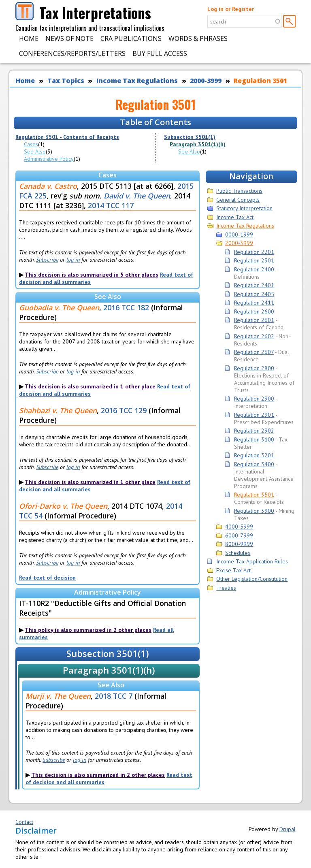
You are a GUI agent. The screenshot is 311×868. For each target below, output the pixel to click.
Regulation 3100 (254, 439)
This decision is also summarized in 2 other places (98, 775)
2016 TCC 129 (124, 410)
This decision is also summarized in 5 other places (92, 275)
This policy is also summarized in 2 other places (88, 630)
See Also (35, 151)
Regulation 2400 (254, 269)
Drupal (288, 829)
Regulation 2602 (254, 336)
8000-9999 (239, 544)
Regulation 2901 (254, 415)
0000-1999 (239, 235)
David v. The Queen (137, 196)
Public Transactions (239, 191)
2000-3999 (206, 81)
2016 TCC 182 (126, 307)
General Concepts (238, 200)
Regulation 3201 (254, 455)
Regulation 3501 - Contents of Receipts (67, 137)
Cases (31, 144)
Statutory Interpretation (244, 208)
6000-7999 (239, 535)
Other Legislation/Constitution (252, 579)
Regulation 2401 (254, 285)
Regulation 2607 (254, 352)
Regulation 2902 (254, 431)
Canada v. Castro (48, 186)
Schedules (238, 553)
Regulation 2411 (254, 303)
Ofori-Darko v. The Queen (63, 506)
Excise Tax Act (233, 570)
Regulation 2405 (254, 294)
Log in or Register (231, 9)
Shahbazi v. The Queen (58, 410)
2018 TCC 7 (114, 696)
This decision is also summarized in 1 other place (90, 386)
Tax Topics (66, 81)
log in (73, 260)
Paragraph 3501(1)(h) (198, 144)
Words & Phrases (198, 38)
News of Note (69, 38)
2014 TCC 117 (111, 205)
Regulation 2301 (254, 260)
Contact (24, 822)
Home (29, 38)
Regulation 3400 (254, 464)
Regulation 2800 (254, 368)
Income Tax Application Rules (252, 561)
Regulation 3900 (254, 511)
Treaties (226, 588)
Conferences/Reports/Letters (72, 53)
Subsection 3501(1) (190, 137)
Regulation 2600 (254, 311)
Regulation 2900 (254, 399)
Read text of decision (47, 578)
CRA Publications (131, 38)
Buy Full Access (160, 53)
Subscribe (47, 260)
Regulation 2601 (254, 320)
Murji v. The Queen (58, 696)
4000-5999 (239, 527)
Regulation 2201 (254, 252)
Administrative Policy (49, 159)
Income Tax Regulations (137, 81)
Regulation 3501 (260, 81)
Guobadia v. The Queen (59, 307)
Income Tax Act (235, 217)
